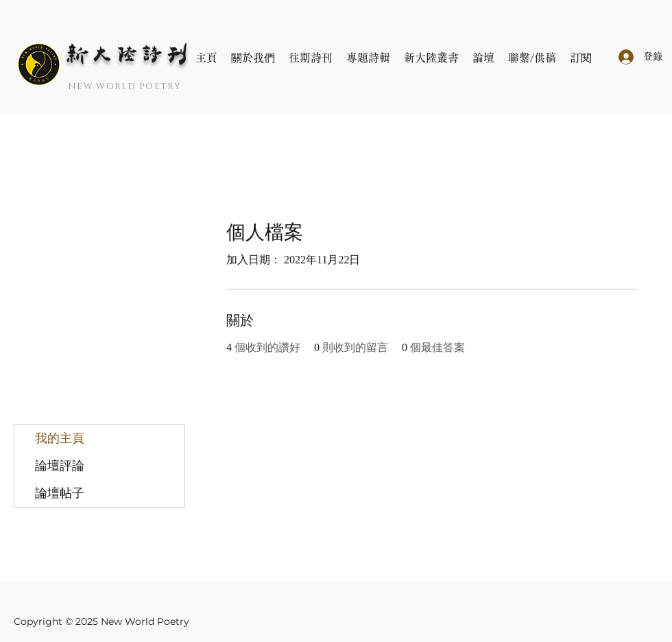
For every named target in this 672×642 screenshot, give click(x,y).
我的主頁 (60, 438)
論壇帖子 (60, 493)
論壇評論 (60, 466)
